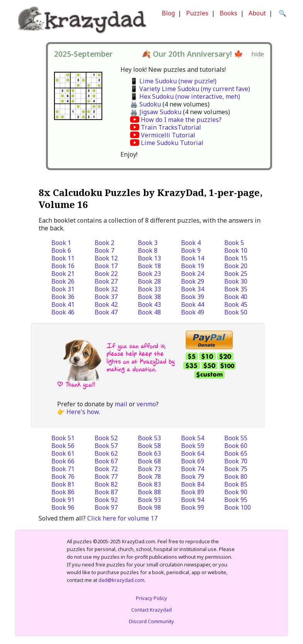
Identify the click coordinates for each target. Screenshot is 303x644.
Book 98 (149, 507)
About (257, 13)
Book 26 (63, 281)
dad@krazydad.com (121, 580)
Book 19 (193, 266)
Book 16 (63, 266)
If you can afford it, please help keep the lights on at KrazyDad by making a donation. (140, 357)
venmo (146, 404)
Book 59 (193, 446)
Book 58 (149, 446)
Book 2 (104, 243)
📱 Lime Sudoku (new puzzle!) (173, 81)
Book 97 (106, 507)
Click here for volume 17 (122, 518)
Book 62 (106, 453)
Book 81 (63, 484)
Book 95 (236, 500)
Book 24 (193, 274)
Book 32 (106, 289)
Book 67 (106, 461)
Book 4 (191, 243)
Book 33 (149, 289)
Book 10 (236, 250)
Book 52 (106, 438)
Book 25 (236, 274)
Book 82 (106, 484)
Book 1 (61, 243)
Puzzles (197, 13)
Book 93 (149, 500)
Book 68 (149, 461)
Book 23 (149, 274)
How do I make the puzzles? (181, 120)
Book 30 (236, 281)
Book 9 (191, 250)
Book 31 (63, 289)
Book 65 (236, 453)
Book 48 (149, 312)
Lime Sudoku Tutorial (172, 143)
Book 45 (236, 304)
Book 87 (106, 492)
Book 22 (106, 274)
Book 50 (236, 312)
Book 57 (106, 446)
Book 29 (193, 281)
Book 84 (193, 484)
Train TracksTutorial (171, 127)
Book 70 (236, 461)
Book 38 (149, 297)
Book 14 (193, 258)
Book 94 (193, 500)
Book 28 (149, 281)
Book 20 (236, 266)
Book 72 (106, 469)
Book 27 (106, 281)
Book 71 (63, 469)
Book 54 (193, 438)
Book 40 (236, 297)
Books (229, 13)
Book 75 (236, 469)
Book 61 (63, 453)
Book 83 (149, 484)
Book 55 (236, 438)
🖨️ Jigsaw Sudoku (156, 112)
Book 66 (63, 461)
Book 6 (61, 250)
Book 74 (193, 469)
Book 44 (193, 304)
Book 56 (63, 446)
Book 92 (106, 500)
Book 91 (63, 500)
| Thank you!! (76, 385)
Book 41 (63, 304)
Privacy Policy (151, 598)
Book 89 (193, 492)
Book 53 (149, 438)
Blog (168, 13)
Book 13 (149, 258)
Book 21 (63, 274)
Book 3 (148, 243)
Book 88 (149, 492)
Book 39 (193, 297)
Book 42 (106, 304)
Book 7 (104, 250)
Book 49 (193, 312)
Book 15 (236, 258)
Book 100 (238, 507)
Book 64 (193, 453)
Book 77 (106, 477)
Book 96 (63, 507)
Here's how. (83, 412)
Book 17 (106, 266)
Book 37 (106, 297)
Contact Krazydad (151, 610)
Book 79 (193, 477)
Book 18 (149, 266)
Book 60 (236, 446)
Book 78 (149, 477)
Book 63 (149, 453)
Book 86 (63, 492)
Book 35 (236, 289)
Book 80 (236, 477)
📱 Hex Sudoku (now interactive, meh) (185, 96)
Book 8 (148, 250)
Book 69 (193, 461)
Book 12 (106, 258)
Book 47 (106, 312)
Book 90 (236, 492)
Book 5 (234, 243)
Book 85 (236, 484)
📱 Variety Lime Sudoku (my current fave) (190, 89)
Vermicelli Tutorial (168, 135)
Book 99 (193, 507)
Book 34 (193, 289)
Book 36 (63, 297)
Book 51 (63, 438)
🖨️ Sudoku (146, 104)
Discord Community (151, 621)
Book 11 (63, 258)
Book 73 (149, 469)
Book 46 (63, 312)
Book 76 (63, 477)
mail (121, 404)
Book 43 (149, 304)
